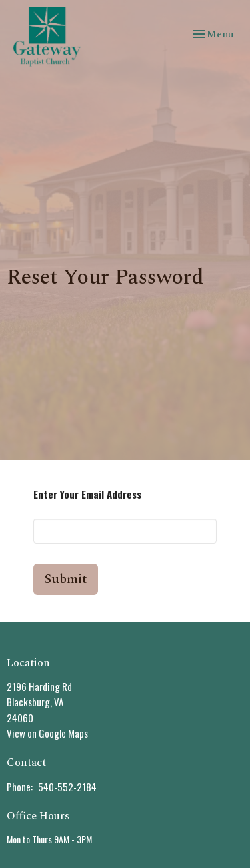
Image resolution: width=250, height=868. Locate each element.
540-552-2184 (67, 787)
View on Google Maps (47, 733)
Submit (66, 579)
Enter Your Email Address (87, 494)
